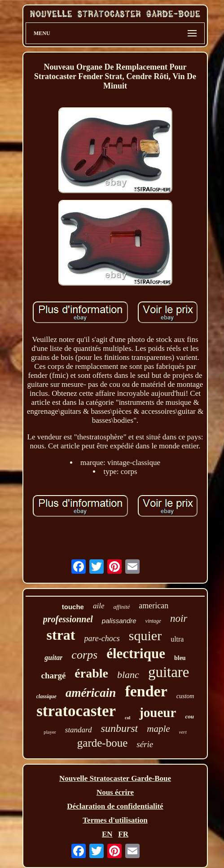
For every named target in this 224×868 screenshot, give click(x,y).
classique (46, 696)
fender (146, 691)
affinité (121, 607)
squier (145, 635)
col (127, 718)
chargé (53, 675)
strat (61, 635)
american (154, 606)
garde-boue (102, 743)
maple (158, 729)
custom (185, 696)
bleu (180, 658)
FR (123, 834)
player (50, 732)
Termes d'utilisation (115, 820)
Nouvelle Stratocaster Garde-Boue (115, 778)
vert (183, 732)
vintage (153, 621)
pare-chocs (102, 638)
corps (84, 655)
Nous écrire (115, 792)
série (145, 744)
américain (91, 693)
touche (73, 607)
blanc (128, 675)
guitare (169, 672)
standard (79, 730)
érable (91, 673)
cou (189, 716)
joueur (158, 713)
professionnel (68, 619)
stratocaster (76, 711)
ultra (177, 639)
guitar (53, 658)
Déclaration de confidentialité (115, 806)
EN (107, 834)
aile (99, 606)
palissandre (119, 621)
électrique (136, 653)
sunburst (120, 728)
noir (179, 618)
